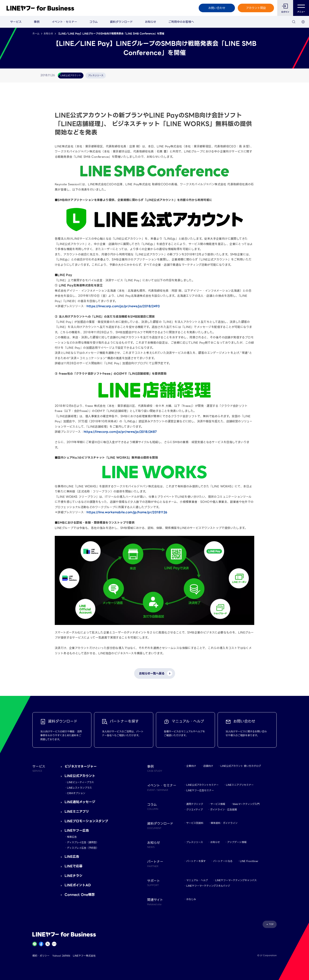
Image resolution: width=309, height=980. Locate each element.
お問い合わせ (217, 8)
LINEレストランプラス (79, 788)
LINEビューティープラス (80, 782)
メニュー (301, 8)
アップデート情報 (237, 842)
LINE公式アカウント (80, 776)
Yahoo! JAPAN (61, 956)
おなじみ (191, 899)
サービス (16, 22)
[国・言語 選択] (303, 22)
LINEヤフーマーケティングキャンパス (236, 880)
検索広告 (72, 837)
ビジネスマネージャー (81, 766)
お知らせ (151, 22)
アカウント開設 (256, 8)
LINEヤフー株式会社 (84, 956)
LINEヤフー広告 (77, 830)
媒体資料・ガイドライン (224, 823)
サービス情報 (218, 804)
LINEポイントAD (78, 885)
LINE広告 (72, 857)
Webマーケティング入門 (246, 804)
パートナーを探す (196, 861)
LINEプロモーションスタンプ (86, 821)
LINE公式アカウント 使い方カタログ (241, 766)
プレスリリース (195, 842)
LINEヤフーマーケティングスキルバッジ (208, 886)
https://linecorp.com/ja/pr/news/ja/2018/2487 (120, 432)
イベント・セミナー (64, 22)
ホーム (36, 34)
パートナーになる (223, 861)
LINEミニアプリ (77, 812)
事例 (37, 22)
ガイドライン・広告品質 (224, 809)
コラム (94, 22)
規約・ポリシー (41, 956)
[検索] (294, 22)
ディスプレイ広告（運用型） (83, 842)
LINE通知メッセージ (80, 802)
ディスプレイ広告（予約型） (83, 848)
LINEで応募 (73, 866)
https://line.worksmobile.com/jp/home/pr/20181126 (127, 512)
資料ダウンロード (121, 22)
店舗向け (208, 766)
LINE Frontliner (249, 861)
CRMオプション (76, 793)
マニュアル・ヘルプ (197, 880)
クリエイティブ (194, 809)
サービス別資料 (195, 823)
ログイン (285, 12)
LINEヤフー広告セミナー (200, 790)
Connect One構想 (80, 895)
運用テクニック (195, 804)
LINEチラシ (73, 876)
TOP (271, 924)
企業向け (191, 766)
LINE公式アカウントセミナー (202, 785)
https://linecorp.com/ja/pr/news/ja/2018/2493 (123, 306)
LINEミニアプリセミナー (240, 785)
